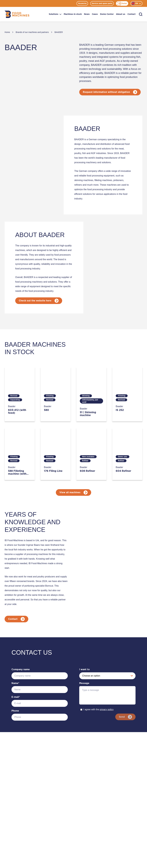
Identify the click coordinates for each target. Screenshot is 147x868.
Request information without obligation (110, 92)
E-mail (16, 697)
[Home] (17, 14)
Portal (122, 4)
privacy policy (107, 709)
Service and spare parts (102, 3)
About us (121, 14)
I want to (84, 669)
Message (84, 683)
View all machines (73, 492)
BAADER (59, 32)
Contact (131, 14)
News (87, 14)
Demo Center (107, 14)
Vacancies (82, 3)
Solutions (55, 14)
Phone (15, 711)
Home (7, 32)
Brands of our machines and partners (32, 32)
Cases (95, 14)
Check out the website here (39, 301)
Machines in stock (73, 14)
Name (15, 683)
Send (125, 717)
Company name (21, 669)
